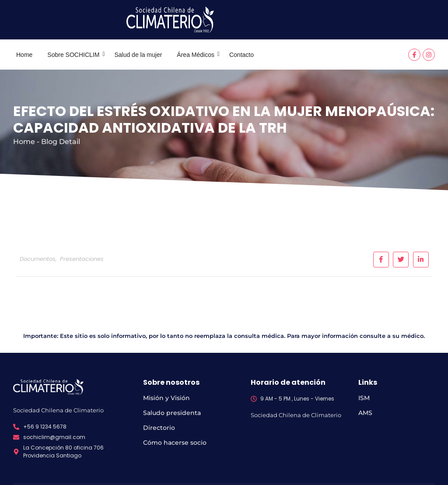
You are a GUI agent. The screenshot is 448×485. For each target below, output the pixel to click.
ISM (364, 398)
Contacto (241, 55)
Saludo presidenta (172, 413)
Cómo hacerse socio (175, 443)
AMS (365, 413)
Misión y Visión (166, 398)
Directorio (159, 428)
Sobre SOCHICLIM (75, 55)
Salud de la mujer (138, 55)
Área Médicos (197, 55)
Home (24, 55)
